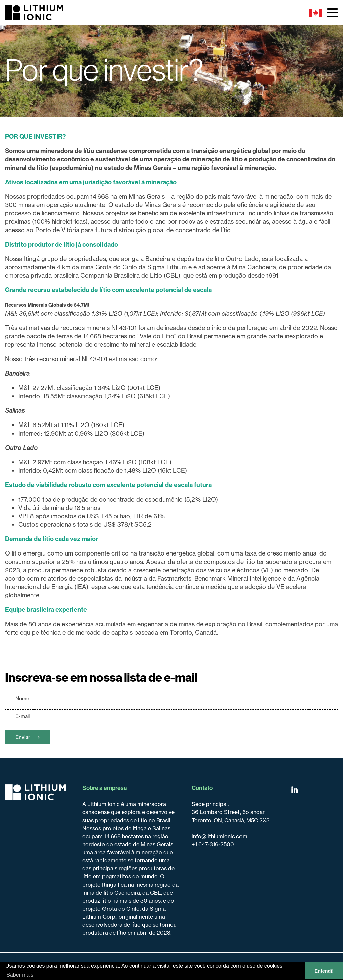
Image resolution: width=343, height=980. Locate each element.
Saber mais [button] (20, 975)
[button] (332, 13)
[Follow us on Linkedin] (295, 790)
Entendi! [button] (324, 971)
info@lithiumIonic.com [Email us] (219, 836)
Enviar (27, 737)
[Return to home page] (35, 792)
